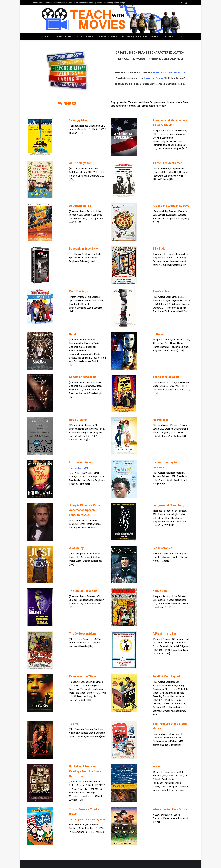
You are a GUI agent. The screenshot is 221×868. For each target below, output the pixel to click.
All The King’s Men (81, 163)
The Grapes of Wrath (166, 377)
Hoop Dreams (78, 420)
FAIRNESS (67, 104)
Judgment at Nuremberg (168, 505)
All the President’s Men (167, 163)
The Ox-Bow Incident (82, 634)
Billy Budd (159, 249)
